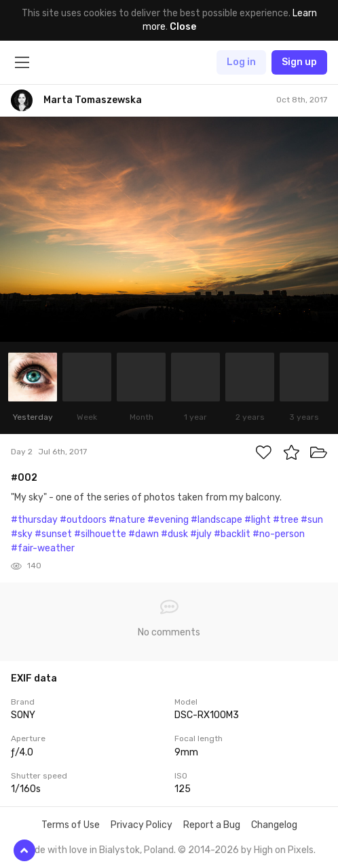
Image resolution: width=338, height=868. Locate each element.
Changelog (274, 825)
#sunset (53, 534)
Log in (241, 62)
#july (201, 534)
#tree (286, 520)
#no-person (279, 534)
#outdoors (83, 520)
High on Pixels (284, 850)
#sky (22, 534)
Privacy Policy (142, 825)
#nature (127, 520)
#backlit (232, 534)
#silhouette (100, 534)
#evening (168, 520)
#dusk (174, 534)
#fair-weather (43, 548)
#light (258, 520)
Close (183, 27)
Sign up (299, 62)
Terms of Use (71, 825)
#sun (312, 520)
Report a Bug (212, 825)
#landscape (217, 520)
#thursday (34, 520)
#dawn (144, 534)
